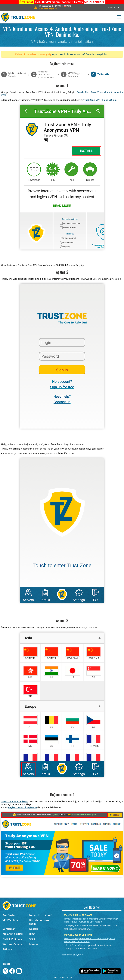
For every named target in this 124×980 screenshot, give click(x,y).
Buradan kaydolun (97, 54)
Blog (32, 934)
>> (94, 2)
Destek (33, 929)
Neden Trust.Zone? (41, 915)
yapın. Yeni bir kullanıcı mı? (68, 54)
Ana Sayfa (9, 915)
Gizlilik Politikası (13, 939)
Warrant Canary (12, 944)
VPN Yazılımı (10, 920)
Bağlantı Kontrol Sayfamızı (22, 807)
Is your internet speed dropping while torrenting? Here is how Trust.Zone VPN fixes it (91, 920)
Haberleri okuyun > (72, 955)
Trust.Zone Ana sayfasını (15, 801)
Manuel (34, 944)
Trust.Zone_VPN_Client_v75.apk (100, 100)
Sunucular (9, 929)
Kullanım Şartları (13, 934)
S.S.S (32, 939)
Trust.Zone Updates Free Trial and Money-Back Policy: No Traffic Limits (89, 940)
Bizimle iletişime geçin (39, 922)
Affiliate (7, 949)
